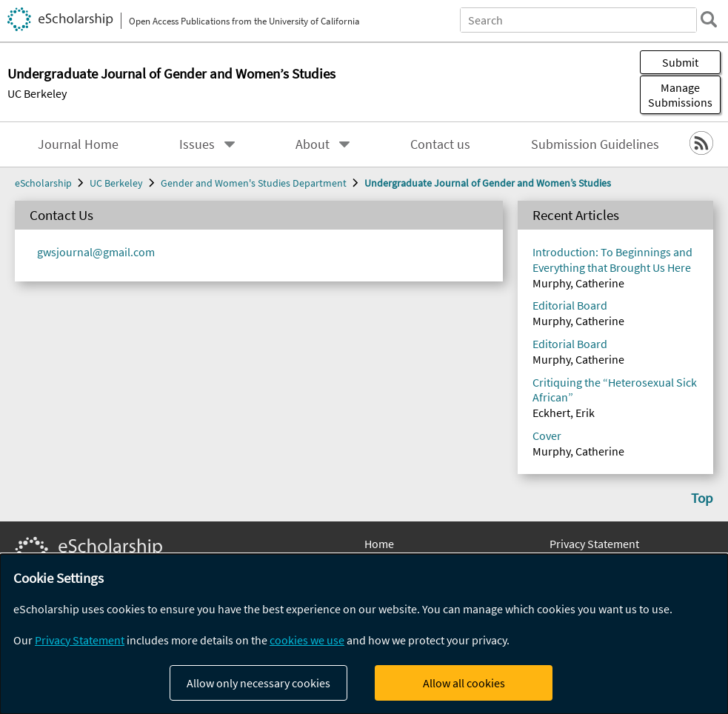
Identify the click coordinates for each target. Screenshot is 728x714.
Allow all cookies (464, 683)
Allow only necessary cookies (258, 683)
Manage (680, 95)
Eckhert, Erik (564, 413)
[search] (709, 19)
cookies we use (307, 640)
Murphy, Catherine (578, 283)
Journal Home (78, 144)
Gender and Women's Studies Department (254, 183)
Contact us (440, 144)
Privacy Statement (594, 544)
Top (702, 498)
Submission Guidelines (595, 144)
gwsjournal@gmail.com (96, 252)
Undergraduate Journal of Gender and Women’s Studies (488, 183)
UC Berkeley (37, 93)
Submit (680, 62)
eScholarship (43, 183)
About (313, 144)
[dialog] (364, 634)
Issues (197, 144)
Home (379, 544)
